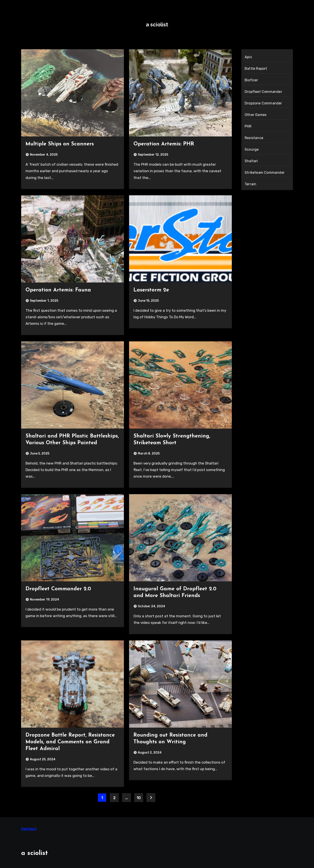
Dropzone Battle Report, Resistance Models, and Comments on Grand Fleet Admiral (70, 742)
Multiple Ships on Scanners (60, 144)
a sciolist (157, 25)
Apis (248, 57)
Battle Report (256, 69)
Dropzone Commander (263, 103)
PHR (248, 126)
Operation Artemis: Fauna (58, 290)
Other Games (256, 115)
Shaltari (251, 161)
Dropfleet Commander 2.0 (58, 589)
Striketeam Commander (265, 173)
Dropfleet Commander (263, 92)
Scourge (252, 149)
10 (139, 798)
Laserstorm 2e (151, 290)
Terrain (250, 184)
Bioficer (251, 80)
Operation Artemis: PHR (164, 144)
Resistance (254, 138)
